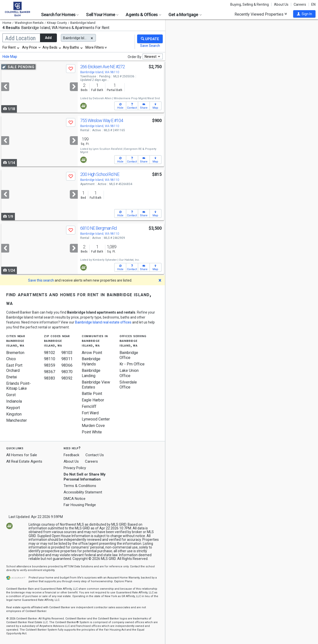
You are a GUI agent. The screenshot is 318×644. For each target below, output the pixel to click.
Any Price (30, 47)
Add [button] (48, 38)
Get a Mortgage (185, 15)
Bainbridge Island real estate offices (103, 322)
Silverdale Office (128, 385)
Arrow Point (92, 353)
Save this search (41, 280)
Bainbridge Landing (91, 373)
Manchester (17, 420)
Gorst (11, 395)
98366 (67, 365)
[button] (304, 14)
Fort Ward (90, 413)
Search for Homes (60, 15)
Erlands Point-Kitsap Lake (19, 386)
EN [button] (313, 4)
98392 (67, 378)
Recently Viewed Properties (261, 14)
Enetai (12, 377)
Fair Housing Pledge (80, 505)
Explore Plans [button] (123, 581)
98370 (67, 372)
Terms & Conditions (80, 486)
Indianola (14, 401)
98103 (67, 353)
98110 (50, 359)
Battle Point (92, 394)
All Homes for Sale (22, 455)
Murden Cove (93, 426)
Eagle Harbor (93, 400)
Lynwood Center (96, 419)
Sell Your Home (102, 15)
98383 (50, 378)
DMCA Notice (75, 499)
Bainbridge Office (129, 355)
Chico (11, 359)
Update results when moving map (203, 28)
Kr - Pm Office (132, 364)
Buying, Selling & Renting (250, 4)
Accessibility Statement (83, 492)
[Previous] (5, 87)
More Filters (95, 47)
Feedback (71, 455)
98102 (50, 353)
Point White (92, 432)
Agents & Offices (143, 15)
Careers (300, 4)
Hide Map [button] (10, 57)
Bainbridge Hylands (91, 361)
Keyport (13, 408)
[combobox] (11, 47)
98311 (67, 359)
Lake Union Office (129, 373)
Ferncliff (89, 406)
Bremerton (15, 353)
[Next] (74, 87)
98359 (50, 365)
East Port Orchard (14, 368)
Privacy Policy (75, 468)
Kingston (14, 414)
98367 (50, 372)
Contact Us (95, 455)
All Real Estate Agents (24, 461)
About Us (281, 4)
